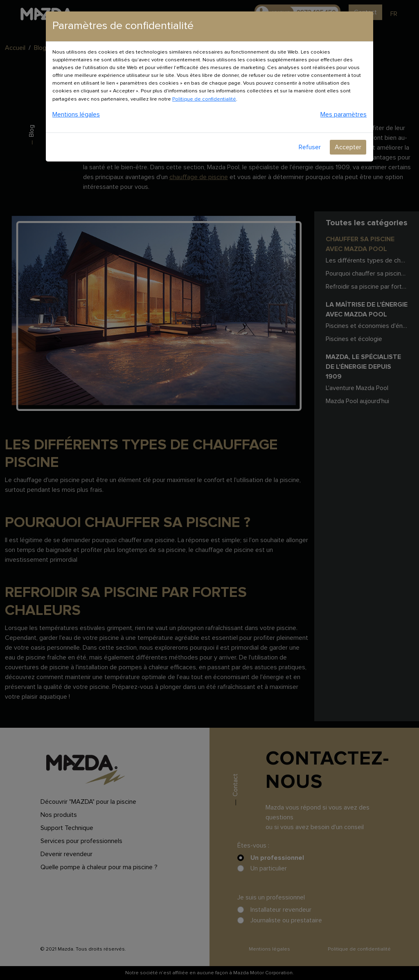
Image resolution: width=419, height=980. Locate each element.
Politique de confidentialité (204, 99)
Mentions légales (76, 114)
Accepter (348, 147)
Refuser (310, 147)
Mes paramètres (344, 114)
